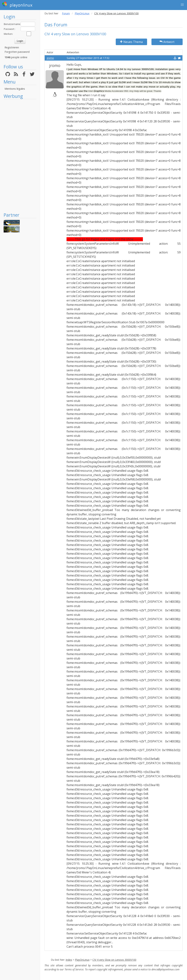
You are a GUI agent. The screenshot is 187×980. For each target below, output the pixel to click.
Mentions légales (15, 89)
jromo (50, 58)
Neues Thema (131, 42)
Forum (66, 13)
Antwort (167, 42)
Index (69, 960)
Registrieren (12, 47)
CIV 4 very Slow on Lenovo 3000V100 (114, 960)
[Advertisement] (20, 156)
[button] (182, 5)
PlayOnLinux (82, 13)
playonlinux (17, 5)
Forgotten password (17, 52)
